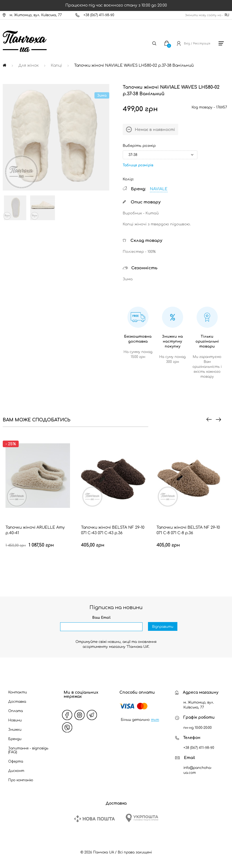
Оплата (16, 711)
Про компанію (21, 780)
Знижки (15, 730)
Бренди (15, 739)
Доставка (17, 702)
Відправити (163, 627)
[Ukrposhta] (142, 818)
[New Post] (94, 819)
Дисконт (16, 771)
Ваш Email (101, 618)
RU (227, 15)
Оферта (16, 761)
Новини (15, 720)
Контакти (18, 692)
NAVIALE (159, 189)
